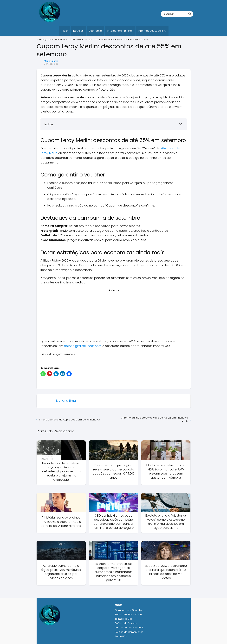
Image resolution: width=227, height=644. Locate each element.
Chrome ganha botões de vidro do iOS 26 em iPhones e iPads (154, 419)
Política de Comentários (129, 632)
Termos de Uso (124, 619)
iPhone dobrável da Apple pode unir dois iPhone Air (70, 420)
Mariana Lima (51, 61)
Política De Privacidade (128, 614)
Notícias (78, 31)
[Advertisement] (114, 315)
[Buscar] (190, 14)
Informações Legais (150, 31)
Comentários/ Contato (128, 610)
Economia (95, 31)
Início (64, 31)
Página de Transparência (130, 628)
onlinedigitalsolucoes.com (83, 346)
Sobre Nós (121, 636)
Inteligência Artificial (120, 31)
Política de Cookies (126, 623)
